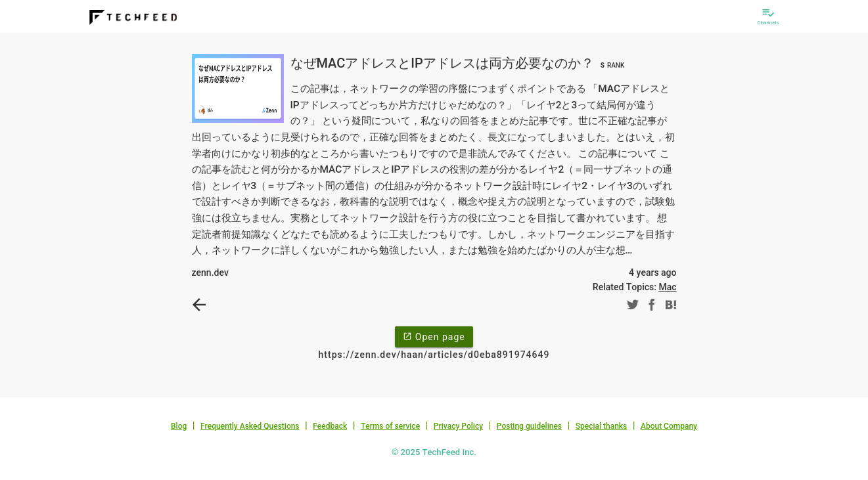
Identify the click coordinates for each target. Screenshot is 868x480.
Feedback (330, 426)
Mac (667, 287)
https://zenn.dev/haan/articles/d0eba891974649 (434, 355)
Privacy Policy (458, 426)
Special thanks (602, 426)
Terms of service (390, 426)
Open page (434, 336)
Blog (179, 426)
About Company (669, 426)
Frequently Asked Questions (250, 426)
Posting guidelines (529, 426)
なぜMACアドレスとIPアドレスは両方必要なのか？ (459, 63)
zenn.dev (210, 273)
